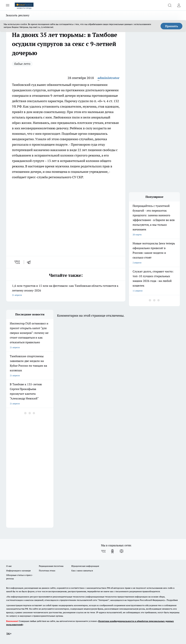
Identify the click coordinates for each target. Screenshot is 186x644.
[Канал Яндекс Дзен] (122, 551)
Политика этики (47, 571)
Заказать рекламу (18, 15)
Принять (172, 26)
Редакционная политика (51, 566)
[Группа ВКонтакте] (103, 551)
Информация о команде (18, 571)
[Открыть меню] (8, 5)
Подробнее (172, 600)
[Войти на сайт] (179, 5)
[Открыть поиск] (170, 5)
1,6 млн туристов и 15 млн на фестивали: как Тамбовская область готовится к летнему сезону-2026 (66, 291)
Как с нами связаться (82, 571)
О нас (9, 566)
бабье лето (22, 64)
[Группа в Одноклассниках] (112, 551)
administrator (109, 78)
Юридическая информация (85, 566)
